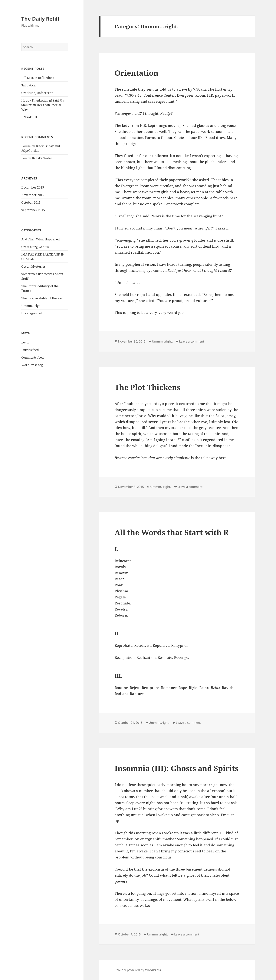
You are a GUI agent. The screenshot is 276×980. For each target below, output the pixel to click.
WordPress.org (32, 365)
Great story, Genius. (35, 247)
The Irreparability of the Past (42, 298)
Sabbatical (29, 85)
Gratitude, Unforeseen (37, 93)
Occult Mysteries (33, 266)
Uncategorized (32, 313)
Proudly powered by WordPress (138, 970)
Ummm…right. (32, 306)
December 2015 (33, 187)
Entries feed (30, 350)
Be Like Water (42, 158)
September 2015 (33, 210)
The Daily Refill (40, 19)
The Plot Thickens (148, 387)
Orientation (136, 73)
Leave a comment (192, 341)
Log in (26, 342)
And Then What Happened (41, 239)
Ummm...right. (162, 341)
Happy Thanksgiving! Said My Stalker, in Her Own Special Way (43, 105)
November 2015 (33, 195)
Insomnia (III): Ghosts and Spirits (177, 768)
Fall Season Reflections (38, 78)
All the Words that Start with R (172, 532)
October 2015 (31, 202)
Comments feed (33, 357)
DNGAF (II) (29, 117)
